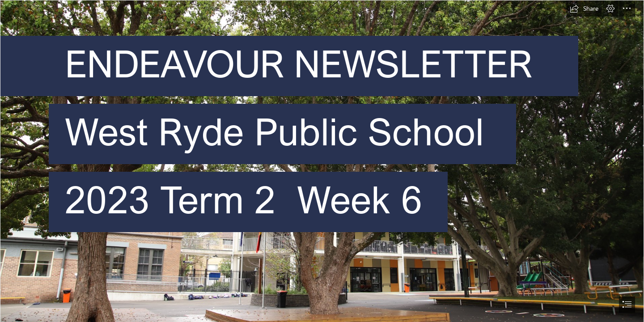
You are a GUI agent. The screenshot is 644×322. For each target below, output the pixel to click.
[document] (322, 161)
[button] (584, 8)
